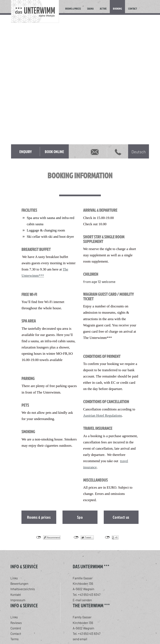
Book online (54, 152)
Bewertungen (19, 584)
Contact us (121, 517)
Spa (80, 517)
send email (80, 639)
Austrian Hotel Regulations (102, 416)
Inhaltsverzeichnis (23, 589)
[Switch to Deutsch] (139, 151)
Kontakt (16, 595)
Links (14, 578)
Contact (133, 9)
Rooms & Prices (73, 9)
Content (16, 628)
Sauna (90, 9)
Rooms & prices (39, 517)
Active (103, 9)
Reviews (16, 623)
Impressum (18, 600)
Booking (117, 9)
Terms (14, 639)
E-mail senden (82, 600)
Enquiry (26, 152)
